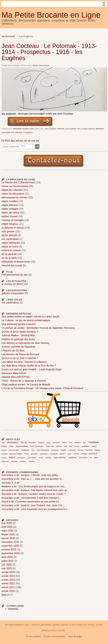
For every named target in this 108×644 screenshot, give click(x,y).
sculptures (55, 450)
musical (76, 454)
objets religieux (10, 224)
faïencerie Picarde (16, 454)
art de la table (9, 258)
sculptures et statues (13, 228)
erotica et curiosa (11, 250)
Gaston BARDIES (60, 458)
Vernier (80, 450)
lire (13, 132)
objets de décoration (13, 194)
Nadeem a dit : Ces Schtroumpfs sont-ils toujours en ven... (34, 486)
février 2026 (8, 534)
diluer (96, 458)
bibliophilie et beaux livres (24, 129)
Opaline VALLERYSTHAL (16, 377)
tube (3, 443)
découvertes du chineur (15, 197)
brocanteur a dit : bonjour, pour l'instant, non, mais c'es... (33, 505)
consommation (14, 450)
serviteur (23, 461)
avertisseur (44, 454)
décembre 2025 (10, 542)
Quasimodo (21, 458)
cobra (49, 443)
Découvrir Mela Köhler (14, 373)
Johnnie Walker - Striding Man (18, 335)
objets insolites (10, 201)
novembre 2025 (10, 546)
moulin (4, 458)
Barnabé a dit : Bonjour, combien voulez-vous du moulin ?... (35, 494)
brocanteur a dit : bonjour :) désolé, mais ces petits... (31, 475)
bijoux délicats (9, 235)
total (4, 595)
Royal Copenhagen (37, 446)
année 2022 (8, 584)
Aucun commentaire (41, 65)
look (66, 446)
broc (33, 450)
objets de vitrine (10, 213)
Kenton (4, 450)
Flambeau (89, 450)
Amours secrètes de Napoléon (18, 347)
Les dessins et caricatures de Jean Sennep (26, 343)
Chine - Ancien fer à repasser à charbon (24, 381)
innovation (32, 443)
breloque (78, 443)
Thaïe (26, 454)
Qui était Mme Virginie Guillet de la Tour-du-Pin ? (29, 366)
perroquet (56, 443)
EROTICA (93, 454)
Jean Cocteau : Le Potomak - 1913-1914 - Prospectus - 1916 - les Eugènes (49, 52)
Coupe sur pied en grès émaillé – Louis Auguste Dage (32, 369)
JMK (84, 443)
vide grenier (8, 231)
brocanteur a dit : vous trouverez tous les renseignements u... (36, 509)
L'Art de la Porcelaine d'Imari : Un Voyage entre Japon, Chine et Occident (42, 388)
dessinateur (13, 442)
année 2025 (8, 572)
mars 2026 (8, 531)
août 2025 (7, 557)
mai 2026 (7, 523)
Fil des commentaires (54, 636)
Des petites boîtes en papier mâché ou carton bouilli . (31, 317)
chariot (64, 443)
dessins (92, 129)
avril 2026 (7, 527)
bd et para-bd (9, 254)
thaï (71, 446)
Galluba (97, 450)
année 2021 (8, 587)
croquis (84, 129)
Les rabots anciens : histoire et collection (24, 362)
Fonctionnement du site (15, 275)
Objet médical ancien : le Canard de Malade (26, 385)
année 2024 (8, 576)
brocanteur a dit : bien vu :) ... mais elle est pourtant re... (33, 479)
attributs (59, 446)
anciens (4, 454)
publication (6, 132)
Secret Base (83, 458)
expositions (25, 450)
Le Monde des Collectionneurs (18, 182)
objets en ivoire (10, 247)
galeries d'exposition (13, 293)
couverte (31, 461)
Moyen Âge (50, 446)
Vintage (84, 454)
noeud (41, 458)
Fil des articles (33, 636)
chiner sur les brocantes (15, 186)
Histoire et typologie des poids (18, 339)
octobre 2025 (9, 550)
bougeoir (41, 443)
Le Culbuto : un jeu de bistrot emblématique (26, 320)
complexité (54, 454)
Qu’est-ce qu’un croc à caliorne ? (20, 358)
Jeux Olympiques (43, 450)
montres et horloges (13, 220)
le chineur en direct (12, 284)
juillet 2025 (8, 561)
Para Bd (24, 443)
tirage (11, 446)
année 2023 (8, 580)
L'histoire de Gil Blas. (13, 351)
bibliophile (100, 129)
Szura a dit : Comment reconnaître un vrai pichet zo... (31, 502)
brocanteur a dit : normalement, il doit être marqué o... (32, 498)
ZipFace (63, 454)
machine (48, 458)
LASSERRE (72, 458)
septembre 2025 (11, 553)
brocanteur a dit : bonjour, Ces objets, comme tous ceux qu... (35, 490)
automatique (32, 458)
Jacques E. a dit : (11, 483)
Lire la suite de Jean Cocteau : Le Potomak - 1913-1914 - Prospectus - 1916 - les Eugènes (30, 121)
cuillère (94, 446)
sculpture (94, 442)
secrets (77, 446)
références (5, 461)
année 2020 (8, 591)
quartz (64, 450)
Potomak (61, 129)
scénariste (72, 450)
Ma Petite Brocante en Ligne (51, 15)
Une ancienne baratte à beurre (19, 324)
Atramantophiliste (22, 446)
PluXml (54, 630)
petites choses (10, 216)
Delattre (4, 446)
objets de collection (12, 190)
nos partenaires (10, 239)
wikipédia (13, 609)
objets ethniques (11, 243)
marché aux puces (12, 265)
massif (12, 457)
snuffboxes (85, 446)
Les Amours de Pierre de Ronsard (20, 354)
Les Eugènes (71, 129)
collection (19, 132)
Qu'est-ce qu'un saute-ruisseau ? (20, 332)
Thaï (71, 443)
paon (69, 454)
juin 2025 (7, 565)
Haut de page (75, 636)
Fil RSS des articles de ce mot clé (20, 141)
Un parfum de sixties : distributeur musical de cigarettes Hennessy (38, 328)
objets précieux (10, 205)
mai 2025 (7, 568)
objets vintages (10, 209)
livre (79, 129)
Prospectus (28, 132)
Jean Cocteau (50, 129)
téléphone (34, 454)
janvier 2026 (8, 538)
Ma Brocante (8, 36)
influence (14, 461)
